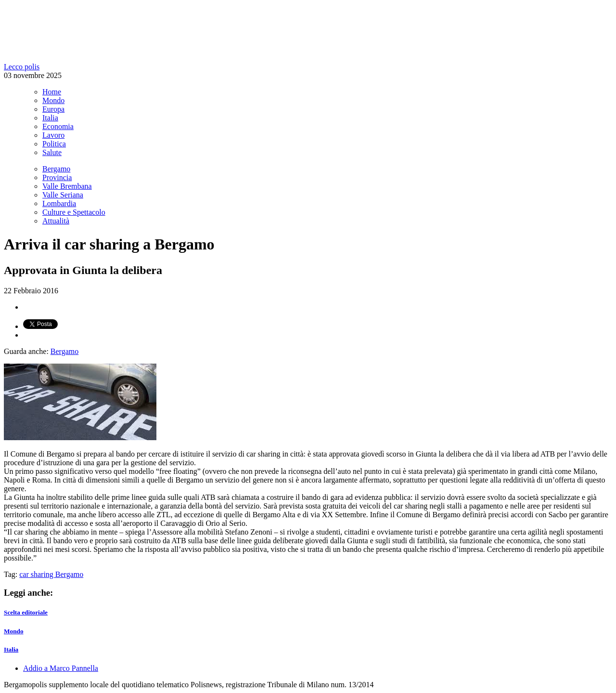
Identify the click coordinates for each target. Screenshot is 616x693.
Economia (58, 126)
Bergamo (56, 169)
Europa (53, 109)
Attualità (56, 221)
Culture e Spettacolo (74, 212)
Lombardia (59, 203)
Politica (54, 144)
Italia (50, 118)
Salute (52, 152)
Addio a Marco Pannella (61, 668)
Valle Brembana (67, 186)
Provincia (57, 177)
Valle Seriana (63, 195)
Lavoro (53, 135)
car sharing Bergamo (51, 574)
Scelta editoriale (26, 612)
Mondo (53, 100)
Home (52, 92)
